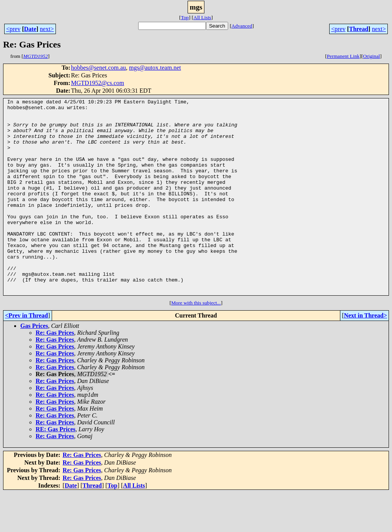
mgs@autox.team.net (155, 68)
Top (185, 17)
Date (30, 29)
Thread (359, 29)
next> (47, 29)
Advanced (242, 26)
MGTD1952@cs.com (97, 83)
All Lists (202, 17)
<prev (13, 29)
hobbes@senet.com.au (98, 68)
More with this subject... (196, 342)
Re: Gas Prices (55, 372)
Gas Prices (34, 365)
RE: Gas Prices (56, 468)
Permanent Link (343, 56)
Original (371, 56)
